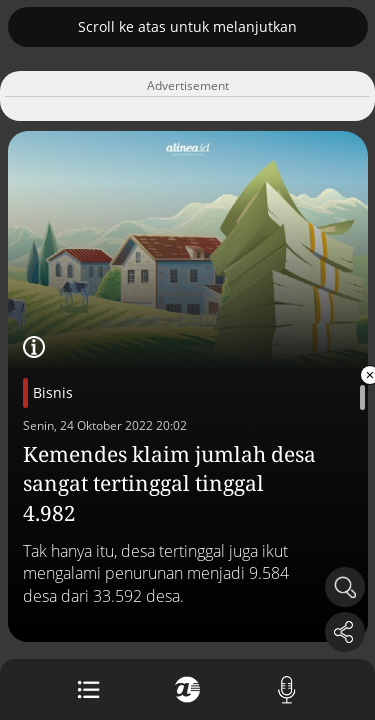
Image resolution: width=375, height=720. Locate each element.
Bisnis (53, 392)
